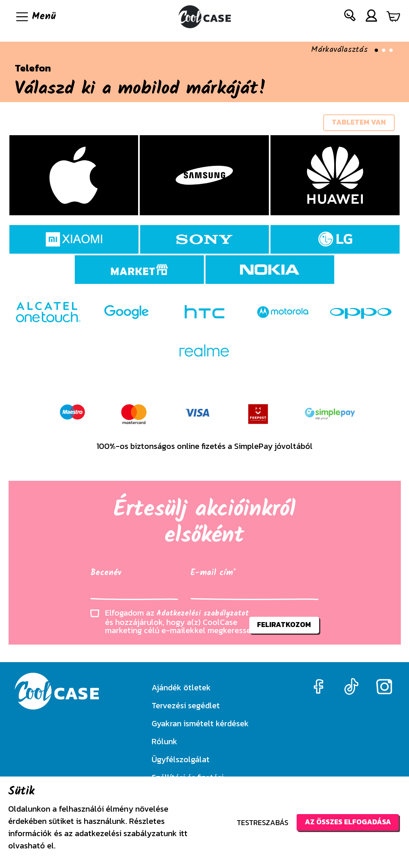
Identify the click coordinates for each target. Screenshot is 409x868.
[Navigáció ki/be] (35, 17)
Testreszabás (259, 822)
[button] (350, 17)
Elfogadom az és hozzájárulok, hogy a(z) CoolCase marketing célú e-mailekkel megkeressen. (181, 623)
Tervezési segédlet (186, 705)
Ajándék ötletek (181, 687)
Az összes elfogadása (346, 822)
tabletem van (358, 123)
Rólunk (164, 741)
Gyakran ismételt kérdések (200, 723)
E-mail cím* (213, 574)
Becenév (106, 574)
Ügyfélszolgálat (181, 759)
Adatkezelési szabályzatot (203, 615)
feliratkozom (283, 626)
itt (183, 833)
